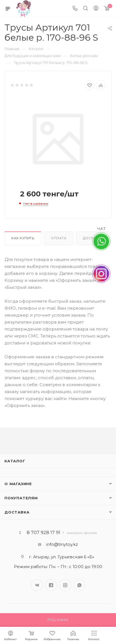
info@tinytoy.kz (62, 544)
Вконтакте (37, 585)
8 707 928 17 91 (44, 533)
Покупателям (21, 498)
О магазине (18, 484)
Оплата (59, 238)
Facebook (51, 585)
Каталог (15, 461)
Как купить (23, 238)
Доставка (17, 512)
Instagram (65, 585)
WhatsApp (79, 585)
